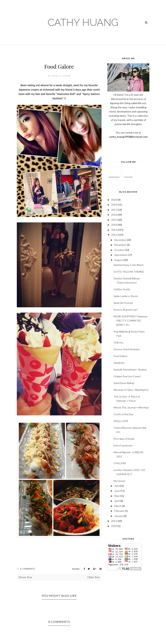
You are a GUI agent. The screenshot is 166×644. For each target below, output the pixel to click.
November (120, 245)
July (117, 486)
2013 (114, 230)
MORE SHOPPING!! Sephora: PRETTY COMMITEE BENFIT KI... (131, 321)
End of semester (123, 445)
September (121, 255)
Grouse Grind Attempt (127, 349)
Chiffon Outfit (122, 289)
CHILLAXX (120, 463)
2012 (114, 235)
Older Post (94, 577)
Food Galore (121, 356)
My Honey (119, 481)
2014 (114, 225)
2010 (114, 526)
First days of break (124, 439)
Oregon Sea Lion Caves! (127, 376)
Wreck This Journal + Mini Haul (131, 407)
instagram (114, 174)
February (119, 511)
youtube (128, 174)
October (119, 250)
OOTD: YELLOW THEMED (129, 272)
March (118, 506)
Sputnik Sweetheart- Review (130, 369)
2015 (114, 220)
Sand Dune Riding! (124, 383)
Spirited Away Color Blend (128, 265)
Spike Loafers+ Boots (126, 296)
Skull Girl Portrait (123, 303)
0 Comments (27, 569)
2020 (114, 200)
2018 (114, 205)
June (117, 491)
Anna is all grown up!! (126, 310)
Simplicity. (119, 363)
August (119, 260)
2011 (114, 521)
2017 (114, 210)
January (119, 516)
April (117, 501)
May (117, 496)
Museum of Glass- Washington (131, 390)
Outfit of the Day (123, 414)
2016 (114, 215)
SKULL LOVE (121, 421)
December (120, 240)
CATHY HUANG (83, 22)
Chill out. (119, 342)
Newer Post (25, 577)
